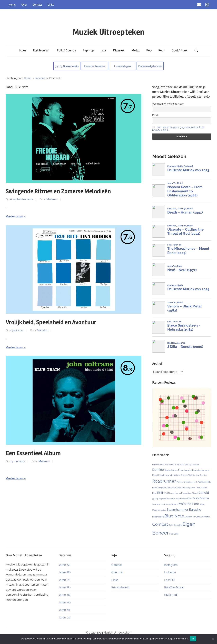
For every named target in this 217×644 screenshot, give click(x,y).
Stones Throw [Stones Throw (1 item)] (177, 470)
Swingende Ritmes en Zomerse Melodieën (58, 191)
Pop (149, 50)
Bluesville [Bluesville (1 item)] (171, 499)
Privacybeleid (120, 587)
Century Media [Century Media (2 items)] (198, 498)
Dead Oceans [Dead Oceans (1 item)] (158, 464)
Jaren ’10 (64, 610)
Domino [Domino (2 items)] (158, 470)
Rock (162, 50)
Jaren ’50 (65, 565)
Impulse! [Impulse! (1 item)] (188, 470)
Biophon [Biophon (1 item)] (188, 517)
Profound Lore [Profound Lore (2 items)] (188, 504)
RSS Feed (171, 595)
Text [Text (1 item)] (198, 487)
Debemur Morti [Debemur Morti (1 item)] (191, 482)
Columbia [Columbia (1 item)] (178, 525)
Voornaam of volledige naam (168, 104)
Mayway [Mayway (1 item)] (162, 499)
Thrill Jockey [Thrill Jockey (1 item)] (194, 475)
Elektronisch (42, 50)
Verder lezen (14, 216)
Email (155, 115)
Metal (135, 50)
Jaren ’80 (65, 587)
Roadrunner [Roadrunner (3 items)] (164, 481)
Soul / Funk (180, 50)
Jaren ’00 (65, 602)
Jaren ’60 (65, 572)
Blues (23, 50)
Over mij (117, 572)
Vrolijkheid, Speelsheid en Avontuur (51, 322)
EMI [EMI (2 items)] (160, 493)
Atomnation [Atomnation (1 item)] (205, 517)
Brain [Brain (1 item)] (171, 525)
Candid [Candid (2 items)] (204, 493)
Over (24, 5)
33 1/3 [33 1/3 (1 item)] (155, 499)
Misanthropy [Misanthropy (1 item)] (164, 475)
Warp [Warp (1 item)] (202, 504)
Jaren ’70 (65, 580)
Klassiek (119, 50)
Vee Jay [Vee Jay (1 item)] (188, 464)
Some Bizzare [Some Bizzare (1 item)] (171, 504)
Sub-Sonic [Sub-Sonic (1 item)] (174, 534)
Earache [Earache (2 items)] (195, 509)
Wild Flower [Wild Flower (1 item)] (169, 493)
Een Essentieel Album (33, 453)
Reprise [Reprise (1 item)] (168, 470)
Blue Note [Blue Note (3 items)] (174, 516)
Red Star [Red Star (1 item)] (203, 475)
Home (12, 5)
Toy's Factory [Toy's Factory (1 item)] (181, 499)
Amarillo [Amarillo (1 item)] (181, 464)
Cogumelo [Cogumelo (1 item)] (191, 487)
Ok (193, 639)
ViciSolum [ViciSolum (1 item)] (181, 487)
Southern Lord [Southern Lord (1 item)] (159, 504)
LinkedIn (170, 572)
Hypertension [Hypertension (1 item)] (158, 517)
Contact (37, 5)
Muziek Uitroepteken (109, 32)
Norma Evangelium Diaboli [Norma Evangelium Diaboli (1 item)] (186, 493)
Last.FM (169, 580)
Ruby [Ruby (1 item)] (155, 487)
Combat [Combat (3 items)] (160, 524)
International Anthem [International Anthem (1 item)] (179, 475)
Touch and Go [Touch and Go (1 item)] (170, 464)
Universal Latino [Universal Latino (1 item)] (159, 510)
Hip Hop (89, 50)
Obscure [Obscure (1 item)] (196, 464)
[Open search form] (196, 50)
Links (51, 5)
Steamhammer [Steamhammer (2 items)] (177, 509)
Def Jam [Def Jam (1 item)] (196, 517)
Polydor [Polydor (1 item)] (180, 482)
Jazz (103, 50)
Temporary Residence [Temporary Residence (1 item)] (167, 487)
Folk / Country (67, 50)
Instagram (171, 565)
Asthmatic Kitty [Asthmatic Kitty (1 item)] (204, 482)
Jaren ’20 (65, 617)
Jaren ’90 (65, 595)
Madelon (52, 199)
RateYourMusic (174, 587)
